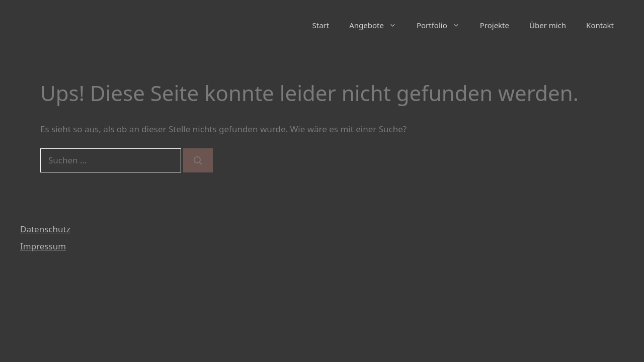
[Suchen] (198, 160)
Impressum (43, 246)
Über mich (548, 25)
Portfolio (443, 25)
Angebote (378, 25)
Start (321, 25)
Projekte (495, 25)
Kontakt (600, 25)
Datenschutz (45, 229)
